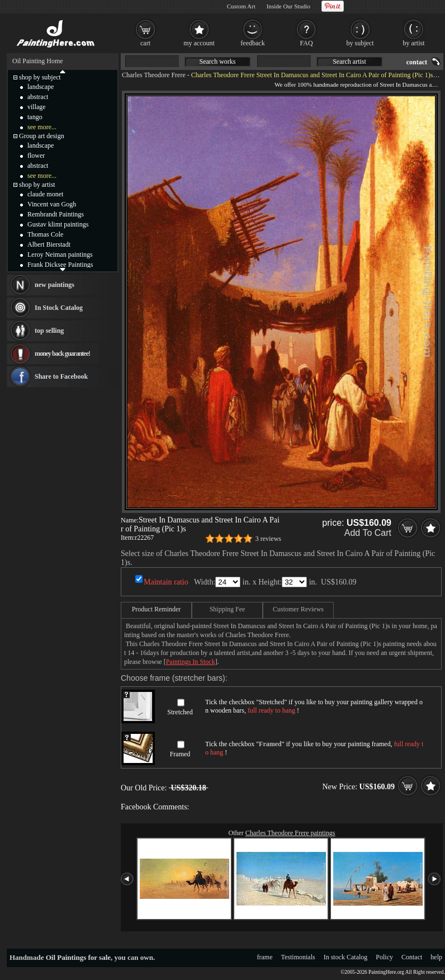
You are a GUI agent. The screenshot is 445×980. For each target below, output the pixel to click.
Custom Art (241, 6)
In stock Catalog (346, 957)
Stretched (180, 712)
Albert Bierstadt (49, 244)
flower (36, 156)
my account (199, 43)
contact (417, 62)
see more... (42, 127)
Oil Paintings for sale (78, 957)
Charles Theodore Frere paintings (290, 833)
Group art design (42, 136)
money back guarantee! (62, 354)
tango (35, 117)
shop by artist (37, 185)
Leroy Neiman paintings (60, 255)
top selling (49, 331)
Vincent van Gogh (52, 204)
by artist (414, 43)
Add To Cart (368, 533)
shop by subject (40, 77)
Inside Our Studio (288, 6)
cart (145, 43)
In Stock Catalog (59, 308)
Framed (180, 754)
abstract (38, 97)
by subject (360, 43)
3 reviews (268, 539)
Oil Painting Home (38, 61)
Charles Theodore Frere (154, 75)
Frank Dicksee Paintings (60, 265)
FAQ (306, 43)
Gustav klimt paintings (58, 224)
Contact (412, 957)
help (436, 957)
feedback (252, 43)
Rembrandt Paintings (56, 214)
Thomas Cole (45, 234)
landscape (41, 87)
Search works (218, 62)
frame (265, 957)
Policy (384, 957)
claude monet (45, 194)
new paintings (55, 285)
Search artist (349, 62)
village (37, 107)
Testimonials (298, 957)
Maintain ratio (166, 582)
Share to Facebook (61, 376)
